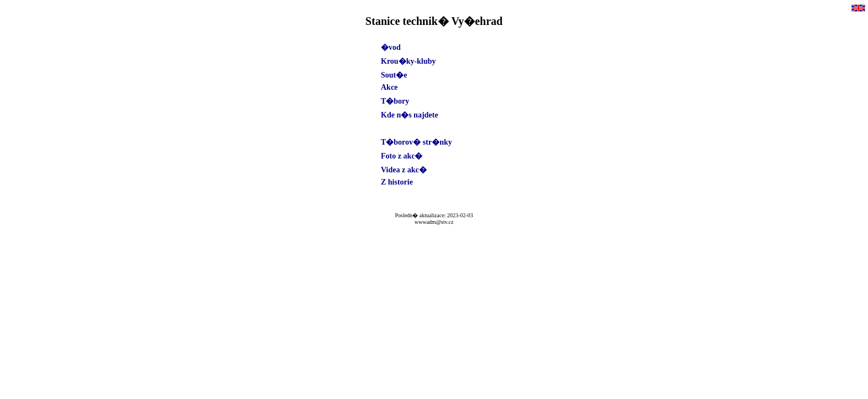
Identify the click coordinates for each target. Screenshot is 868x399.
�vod (391, 47)
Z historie (397, 182)
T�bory (395, 101)
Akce (389, 87)
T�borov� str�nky (416, 142)
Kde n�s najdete (409, 115)
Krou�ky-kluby (408, 61)
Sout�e (394, 75)
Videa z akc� (404, 170)
